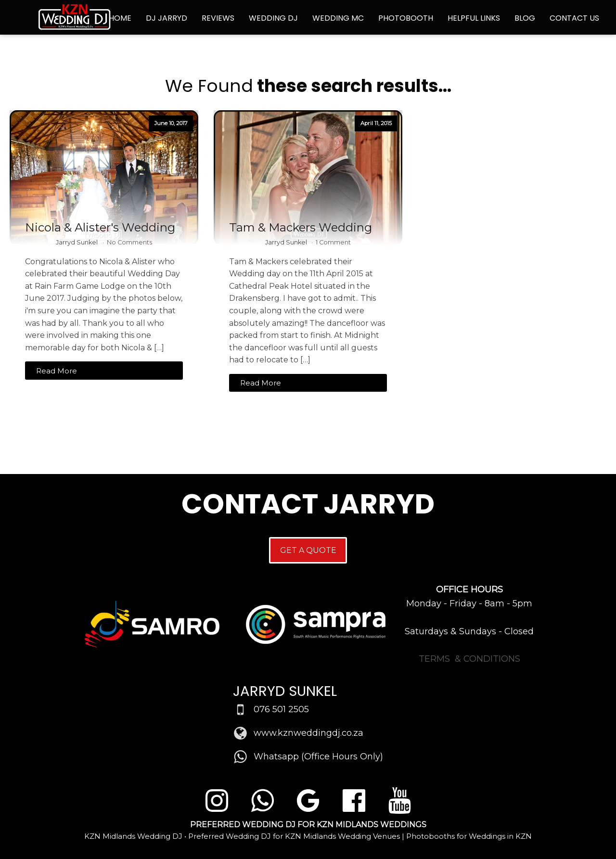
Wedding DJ (273, 18)
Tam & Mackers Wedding (301, 228)
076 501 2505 (281, 709)
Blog (525, 18)
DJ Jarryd (167, 18)
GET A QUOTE (308, 550)
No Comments (129, 242)
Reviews (218, 18)
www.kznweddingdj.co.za (308, 733)
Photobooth (406, 18)
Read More (57, 371)
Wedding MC (338, 18)
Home (120, 18)
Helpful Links (474, 18)
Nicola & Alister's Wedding (100, 228)
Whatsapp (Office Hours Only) (318, 756)
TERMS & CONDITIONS (469, 659)
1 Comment (333, 242)
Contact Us (574, 18)
